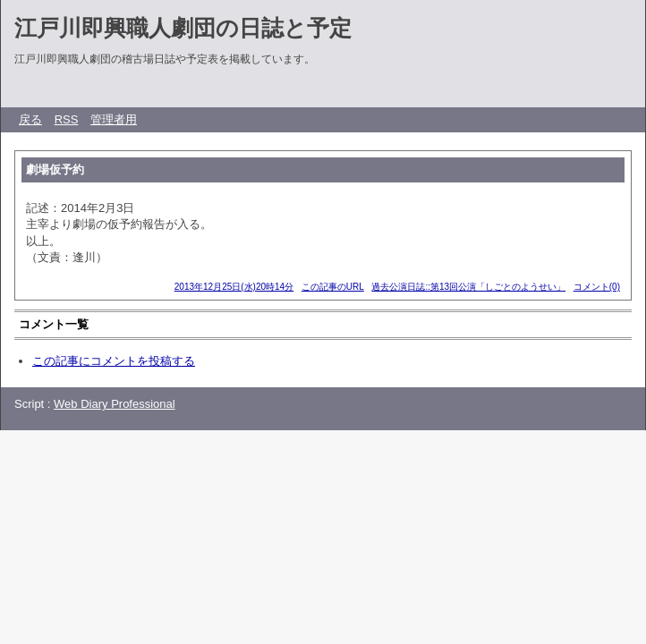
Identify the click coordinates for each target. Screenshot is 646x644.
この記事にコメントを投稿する (114, 361)
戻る (30, 119)
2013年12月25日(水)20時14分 (234, 287)
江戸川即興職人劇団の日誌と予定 (183, 28)
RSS (67, 119)
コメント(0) (597, 287)
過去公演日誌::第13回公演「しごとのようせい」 (468, 287)
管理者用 (114, 119)
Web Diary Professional (115, 404)
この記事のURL (333, 287)
